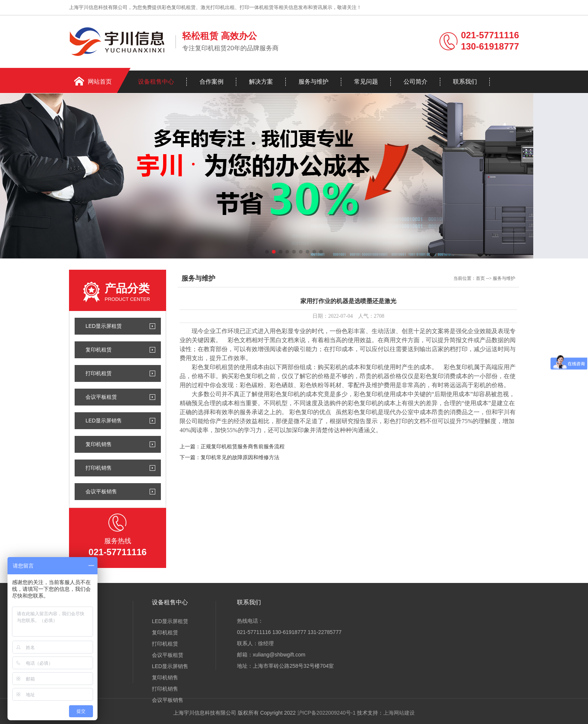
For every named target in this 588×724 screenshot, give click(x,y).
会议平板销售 (101, 491)
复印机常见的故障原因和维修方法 (240, 457)
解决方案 (261, 82)
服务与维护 (313, 82)
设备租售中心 (156, 82)
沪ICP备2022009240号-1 (327, 713)
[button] (267, 252)
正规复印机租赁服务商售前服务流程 (243, 447)
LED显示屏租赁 (104, 326)
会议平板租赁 (101, 397)
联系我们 (465, 82)
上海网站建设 (399, 713)
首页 (480, 278)
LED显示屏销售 (104, 421)
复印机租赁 (99, 350)
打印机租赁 (99, 373)
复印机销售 (99, 444)
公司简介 (415, 82)
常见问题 (366, 82)
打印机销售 (99, 468)
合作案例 (211, 82)
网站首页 (100, 82)
